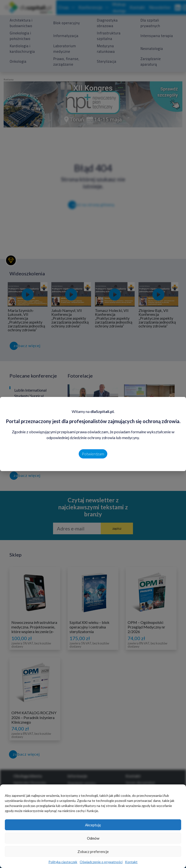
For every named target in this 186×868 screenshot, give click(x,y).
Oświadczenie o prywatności (101, 862)
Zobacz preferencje (93, 852)
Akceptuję (93, 825)
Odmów (93, 838)
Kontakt (131, 862)
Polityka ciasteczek (63, 862)
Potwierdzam (93, 454)
